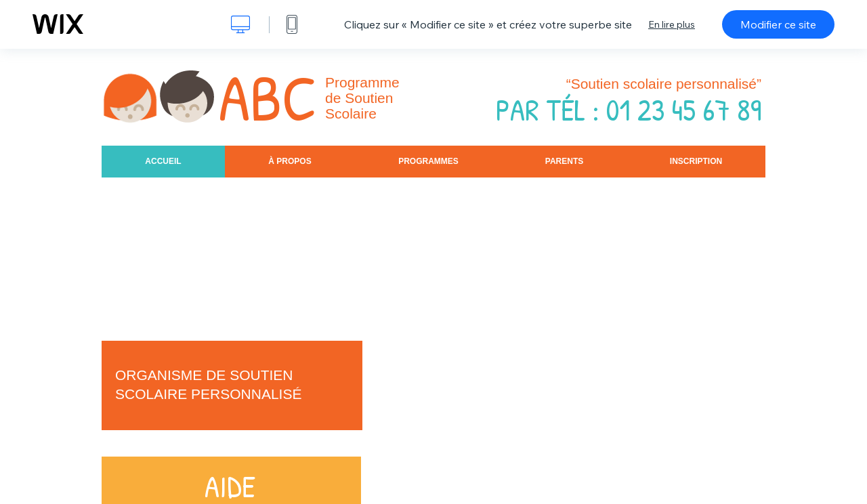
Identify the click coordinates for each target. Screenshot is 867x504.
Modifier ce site (778, 24)
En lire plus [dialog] (672, 24)
